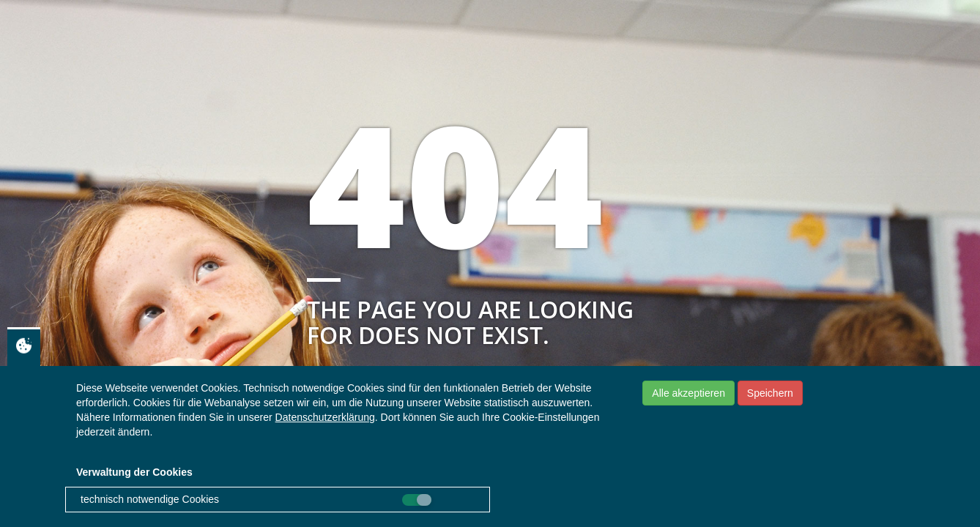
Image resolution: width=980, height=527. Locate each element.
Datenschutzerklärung (325, 417)
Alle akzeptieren (688, 393)
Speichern (770, 393)
